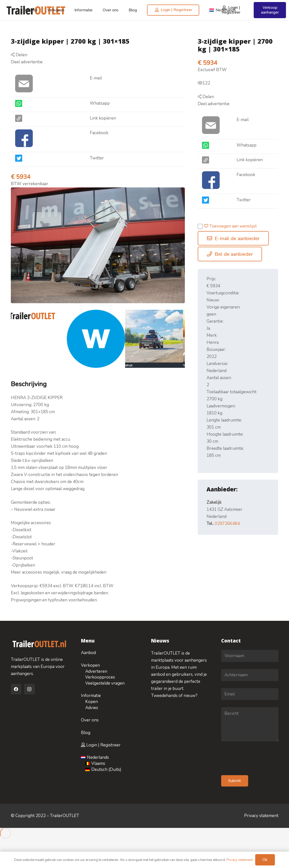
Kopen (92, 702)
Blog (86, 733)
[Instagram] (29, 689)
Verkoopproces (100, 677)
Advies (92, 708)
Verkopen (90, 665)
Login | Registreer (101, 745)
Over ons (90, 720)
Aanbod (88, 653)
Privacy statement (261, 816)
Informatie (91, 696)
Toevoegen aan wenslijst (227, 226)
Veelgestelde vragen (105, 683)
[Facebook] (16, 689)
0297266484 (227, 524)
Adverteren (96, 671)
